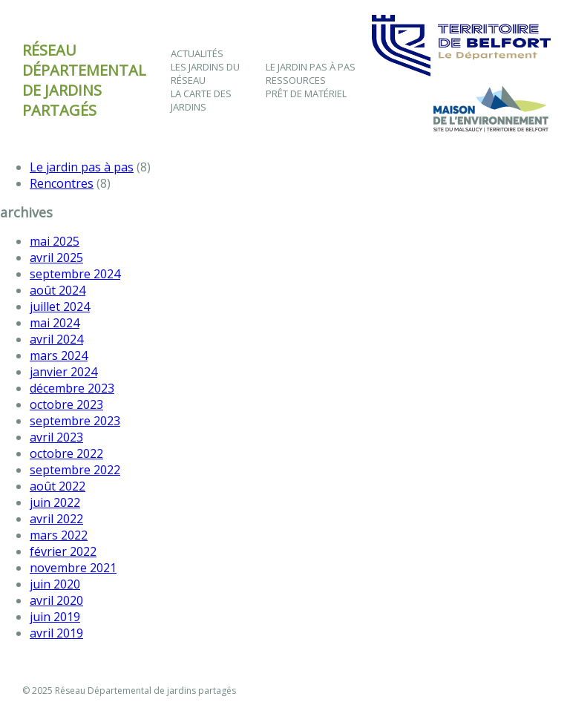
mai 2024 (55, 323)
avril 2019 (56, 633)
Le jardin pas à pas (311, 67)
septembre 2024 (75, 274)
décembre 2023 (72, 388)
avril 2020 (56, 600)
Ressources (296, 80)
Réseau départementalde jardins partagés (84, 80)
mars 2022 (59, 535)
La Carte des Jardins (201, 100)
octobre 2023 (66, 404)
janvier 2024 (63, 372)
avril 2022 (56, 519)
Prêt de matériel (306, 94)
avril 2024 (56, 339)
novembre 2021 (73, 568)
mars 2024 (59, 355)
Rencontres (62, 183)
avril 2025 (56, 258)
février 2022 (63, 551)
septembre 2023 (75, 421)
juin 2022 (55, 502)
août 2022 (58, 486)
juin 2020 (55, 584)
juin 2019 (55, 617)
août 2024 (58, 290)
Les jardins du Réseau (205, 73)
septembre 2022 (75, 470)
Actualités (197, 53)
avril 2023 (56, 437)
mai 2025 (55, 241)
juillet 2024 (60, 306)
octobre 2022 (66, 453)
